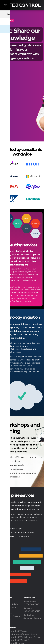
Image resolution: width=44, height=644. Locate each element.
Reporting (6, 601)
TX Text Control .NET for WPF (15, 640)
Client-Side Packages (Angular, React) (19, 634)
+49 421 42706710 (32, 611)
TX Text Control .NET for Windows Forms (21, 637)
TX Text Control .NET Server (14, 631)
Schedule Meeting (32, 618)
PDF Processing (9, 607)
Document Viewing (11, 616)
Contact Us (29, 615)
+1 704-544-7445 (31, 604)
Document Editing (10, 604)
